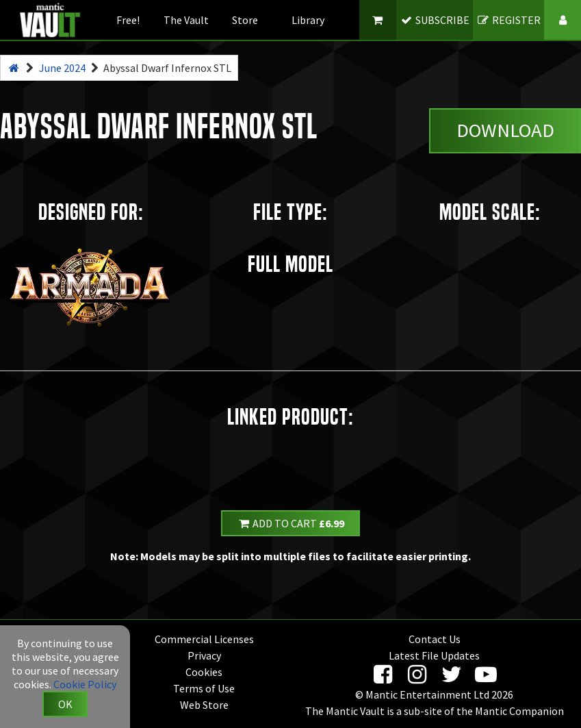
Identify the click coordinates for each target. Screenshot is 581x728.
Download (505, 130)
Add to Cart (291, 523)
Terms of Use (204, 688)
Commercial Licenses (204, 639)
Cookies (204, 672)
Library (308, 20)
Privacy (204, 655)
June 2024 (62, 68)
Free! (128, 20)
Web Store (204, 705)
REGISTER (509, 20)
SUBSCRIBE (434, 20)
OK (65, 704)
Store (245, 20)
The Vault (186, 20)
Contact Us (435, 639)
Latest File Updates (434, 655)
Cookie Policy (85, 684)
